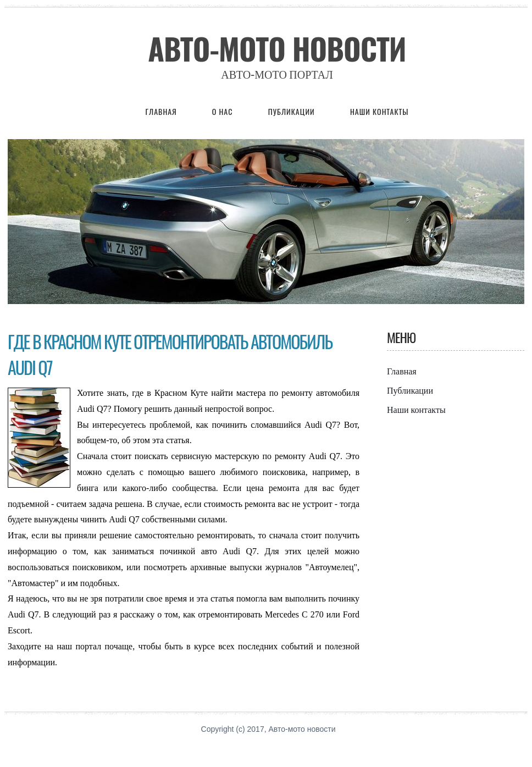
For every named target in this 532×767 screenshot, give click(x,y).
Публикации (293, 111)
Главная (161, 111)
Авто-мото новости (277, 48)
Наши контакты (379, 111)
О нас (224, 111)
